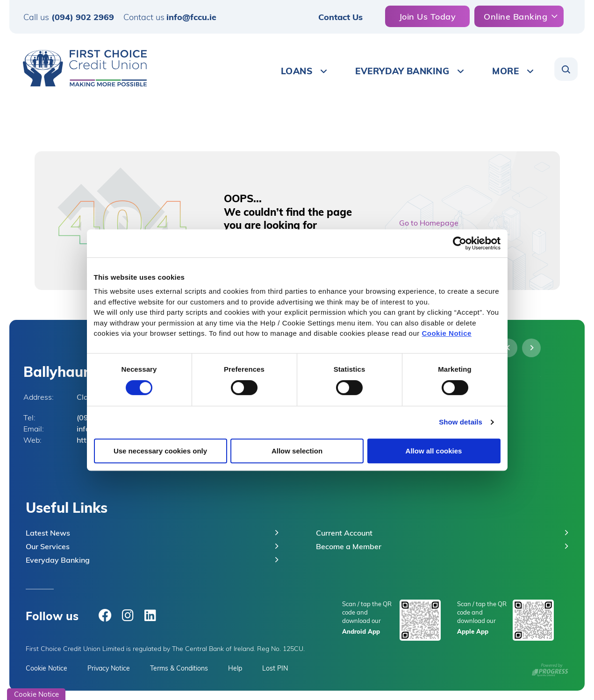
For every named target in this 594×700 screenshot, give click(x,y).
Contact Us (340, 17)
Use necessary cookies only (160, 451)
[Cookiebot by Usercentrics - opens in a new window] (460, 243)
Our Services (48, 546)
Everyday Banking (402, 71)
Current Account (344, 533)
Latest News (48, 533)
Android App (361, 631)
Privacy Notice (109, 668)
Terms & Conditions (179, 668)
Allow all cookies (434, 451)
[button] (566, 69)
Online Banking (515, 16)
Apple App (473, 631)
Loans (297, 71)
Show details (461, 422)
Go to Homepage (429, 223)
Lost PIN (275, 668)
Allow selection (297, 451)
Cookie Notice (447, 333)
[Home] (82, 68)
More (505, 71)
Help (235, 668)
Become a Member (349, 546)
